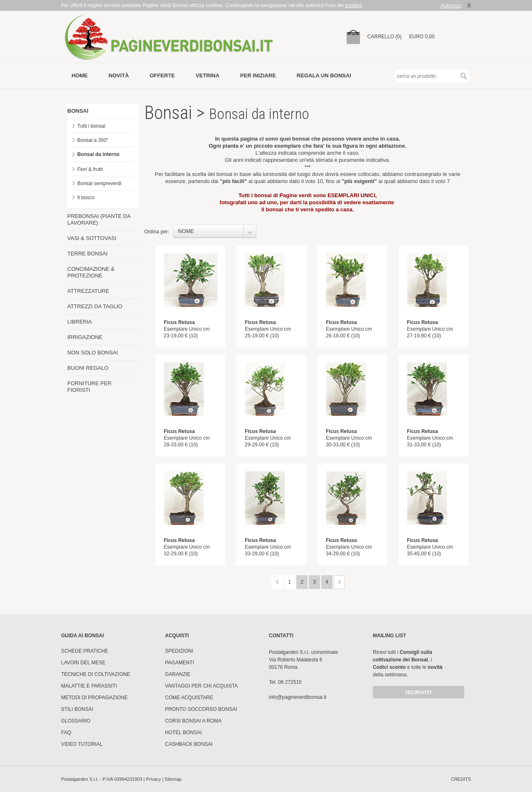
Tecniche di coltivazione (96, 674)
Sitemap (173, 779)
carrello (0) (385, 37)
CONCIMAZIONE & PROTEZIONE (91, 272)
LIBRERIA (80, 322)
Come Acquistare (189, 698)
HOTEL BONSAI (183, 733)
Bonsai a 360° (93, 140)
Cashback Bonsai (189, 744)
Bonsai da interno (98, 154)
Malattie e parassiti (89, 686)
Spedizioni (179, 651)
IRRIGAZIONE (85, 337)
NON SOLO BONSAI (92, 353)
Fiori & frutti (90, 169)
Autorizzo (451, 6)
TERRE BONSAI (87, 254)
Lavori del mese (83, 663)
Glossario (76, 721)
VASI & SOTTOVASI (92, 238)
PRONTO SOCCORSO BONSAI (201, 709)
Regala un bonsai (324, 75)
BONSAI (78, 111)
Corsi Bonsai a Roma (193, 721)
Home (80, 75)
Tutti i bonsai (91, 126)
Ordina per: (157, 232)
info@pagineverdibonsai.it (298, 697)
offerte (162, 75)
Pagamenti (180, 663)
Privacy (153, 779)
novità (119, 75)
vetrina (208, 75)
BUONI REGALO (88, 368)
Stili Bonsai (77, 709)
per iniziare (258, 75)
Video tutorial (82, 744)
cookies (353, 5)
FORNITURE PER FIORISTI (89, 387)
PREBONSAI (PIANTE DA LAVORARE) (99, 219)
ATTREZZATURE (88, 291)
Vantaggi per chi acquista (201, 686)
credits (461, 779)
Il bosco (86, 198)
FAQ (66, 733)
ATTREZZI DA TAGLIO (95, 306)
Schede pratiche (85, 651)
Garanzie (178, 674)
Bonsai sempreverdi (99, 183)
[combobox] (215, 231)
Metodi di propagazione (94, 698)
